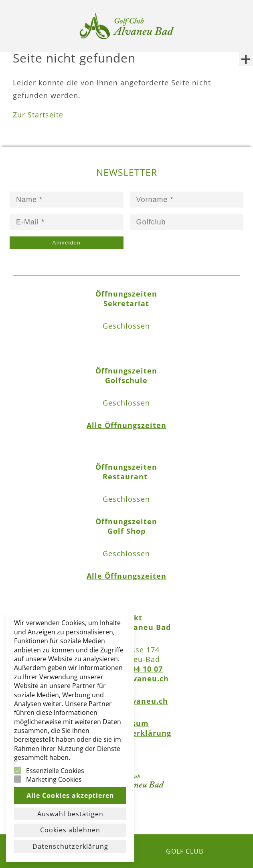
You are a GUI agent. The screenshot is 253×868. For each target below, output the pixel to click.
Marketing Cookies (54, 779)
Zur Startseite (38, 115)
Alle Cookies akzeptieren (70, 795)
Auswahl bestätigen (70, 814)
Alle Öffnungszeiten (126, 425)
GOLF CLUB (185, 851)
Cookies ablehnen (70, 830)
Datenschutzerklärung (70, 846)
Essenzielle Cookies (55, 771)
